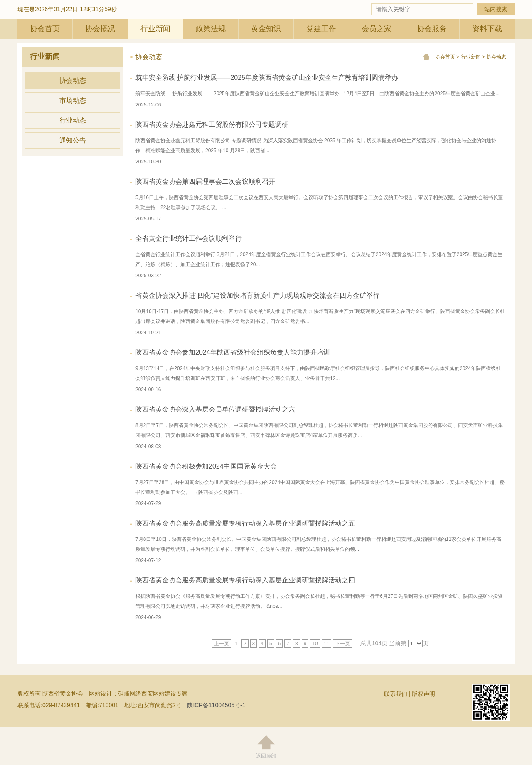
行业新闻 (155, 29)
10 (315, 644)
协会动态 (73, 80)
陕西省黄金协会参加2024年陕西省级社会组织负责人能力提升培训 (233, 352)
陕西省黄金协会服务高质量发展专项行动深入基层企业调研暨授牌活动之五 (245, 523)
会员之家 (377, 29)
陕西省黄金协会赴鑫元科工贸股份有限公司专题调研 (212, 125)
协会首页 (45, 29)
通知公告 (73, 140)
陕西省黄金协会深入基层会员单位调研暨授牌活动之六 (215, 409)
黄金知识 (266, 29)
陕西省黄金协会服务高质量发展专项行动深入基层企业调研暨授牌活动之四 (245, 580)
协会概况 (100, 29)
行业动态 (73, 120)
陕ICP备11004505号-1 (216, 705)
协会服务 (432, 29)
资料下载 (487, 29)
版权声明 (424, 694)
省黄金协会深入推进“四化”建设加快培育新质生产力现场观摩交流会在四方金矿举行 (257, 295)
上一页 (222, 644)
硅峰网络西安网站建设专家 (153, 693)
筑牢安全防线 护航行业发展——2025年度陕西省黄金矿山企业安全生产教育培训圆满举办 (267, 78)
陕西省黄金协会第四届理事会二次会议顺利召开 (205, 181)
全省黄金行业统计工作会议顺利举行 (189, 238)
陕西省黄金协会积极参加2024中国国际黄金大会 (206, 466)
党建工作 (321, 29)
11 (326, 644)
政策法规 (211, 29)
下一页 (342, 644)
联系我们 (396, 694)
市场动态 (73, 100)
